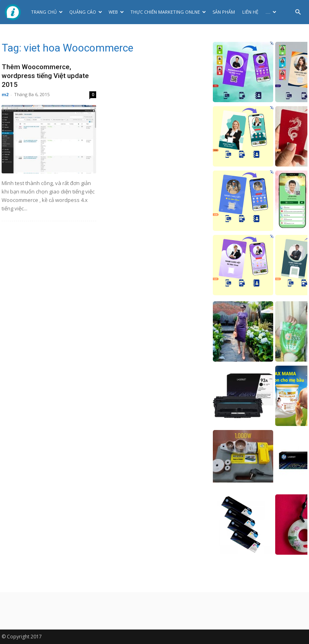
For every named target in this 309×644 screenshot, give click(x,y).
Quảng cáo (86, 12)
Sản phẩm (224, 12)
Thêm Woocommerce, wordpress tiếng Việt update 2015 (45, 76)
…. (271, 12)
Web (116, 12)
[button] (298, 12)
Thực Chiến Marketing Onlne (168, 12)
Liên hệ (250, 12)
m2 (5, 94)
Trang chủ (47, 12)
